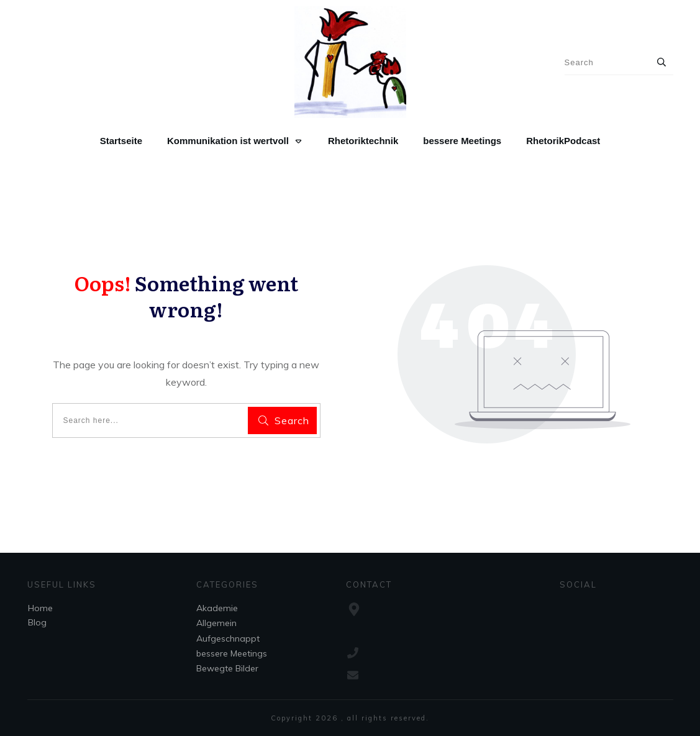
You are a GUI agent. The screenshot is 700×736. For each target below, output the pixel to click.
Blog (37, 622)
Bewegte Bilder (227, 668)
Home (40, 608)
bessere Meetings (232, 653)
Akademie (217, 608)
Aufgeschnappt (228, 638)
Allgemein (216, 623)
